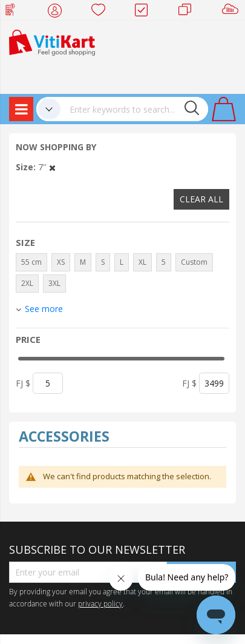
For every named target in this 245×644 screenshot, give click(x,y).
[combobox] (134, 109)
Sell (233, 12)
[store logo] (52, 41)
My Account (58, 12)
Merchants (189, 12)
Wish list (102, 12)
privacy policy (100, 603)
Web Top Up (15, 12)
